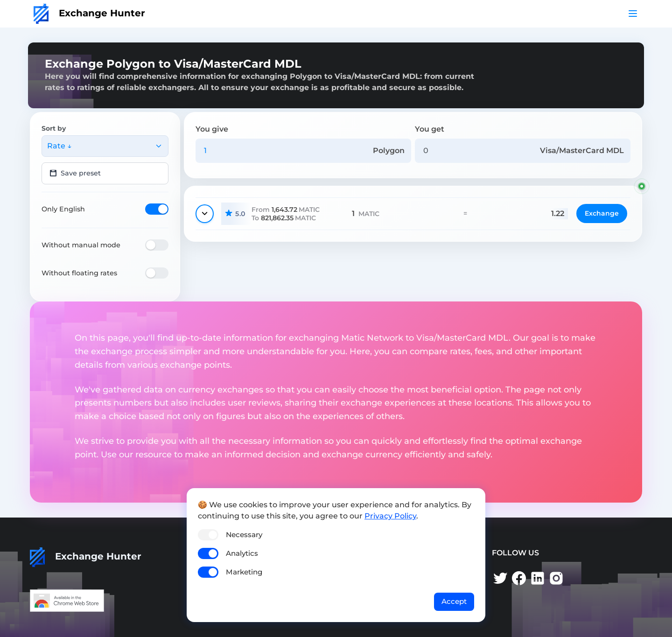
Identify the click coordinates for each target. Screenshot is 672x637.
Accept (454, 601)
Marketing (244, 572)
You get (430, 129)
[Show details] (205, 214)
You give (212, 129)
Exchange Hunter (89, 13)
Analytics (242, 553)
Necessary (244, 535)
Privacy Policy (390, 516)
